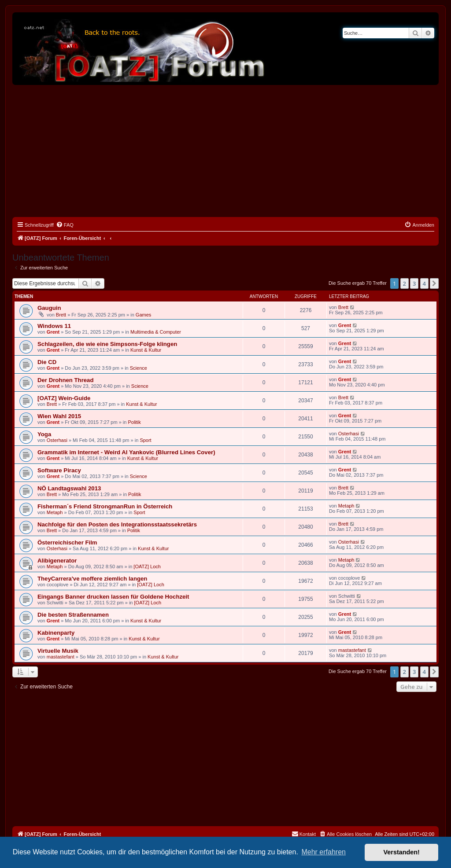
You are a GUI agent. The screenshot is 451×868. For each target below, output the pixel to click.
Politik (134, 422)
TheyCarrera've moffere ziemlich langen (92, 579)
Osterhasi (57, 440)
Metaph (55, 512)
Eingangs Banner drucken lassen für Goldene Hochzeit (113, 597)
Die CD (47, 362)
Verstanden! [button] (402, 852)
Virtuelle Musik (58, 651)
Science (139, 368)
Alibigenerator (57, 561)
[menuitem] (65, 225)
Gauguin (49, 308)
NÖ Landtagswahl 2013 (69, 488)
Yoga (44, 434)
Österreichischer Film (67, 542)
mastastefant (61, 657)
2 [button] (405, 283)
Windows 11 (54, 326)
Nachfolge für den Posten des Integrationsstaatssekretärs (117, 524)
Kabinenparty (56, 633)
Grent (53, 332)
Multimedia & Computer (156, 332)
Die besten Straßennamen (73, 615)
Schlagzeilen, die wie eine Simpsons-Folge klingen (107, 344)
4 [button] (424, 283)
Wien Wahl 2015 (59, 416)
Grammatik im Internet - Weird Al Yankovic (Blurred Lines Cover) (126, 452)
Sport (145, 440)
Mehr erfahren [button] (323, 852)
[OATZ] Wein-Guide (64, 398)
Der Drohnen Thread (66, 380)
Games (143, 315)
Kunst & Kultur (146, 350)
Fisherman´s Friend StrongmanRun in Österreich (105, 506)
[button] (434, 283)
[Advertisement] (225, 151)
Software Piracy (59, 470)
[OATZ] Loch (147, 566)
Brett (61, 315)
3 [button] (414, 283)
